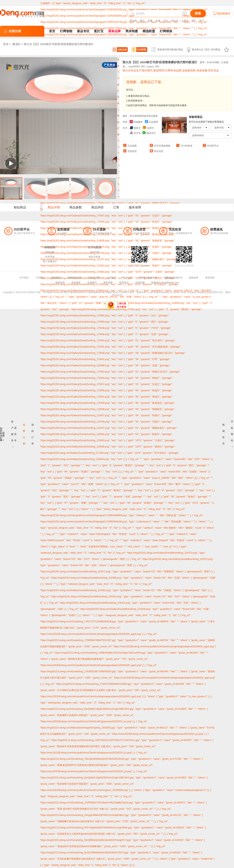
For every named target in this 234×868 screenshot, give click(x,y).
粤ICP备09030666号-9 (76, 292)
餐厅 (142, 21)
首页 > (7, 44)
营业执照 (192, 292)
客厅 (202, 21)
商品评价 (97, 207)
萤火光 (175, 21)
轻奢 (158, 21)
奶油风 (133, 21)
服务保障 (135, 207)
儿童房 (185, 21)
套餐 (150, 21)
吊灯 (166, 21)
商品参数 (76, 207)
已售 (116, 207)
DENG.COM (180, 292)
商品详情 (54, 207)
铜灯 (194, 21)
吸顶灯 (17, 44)
